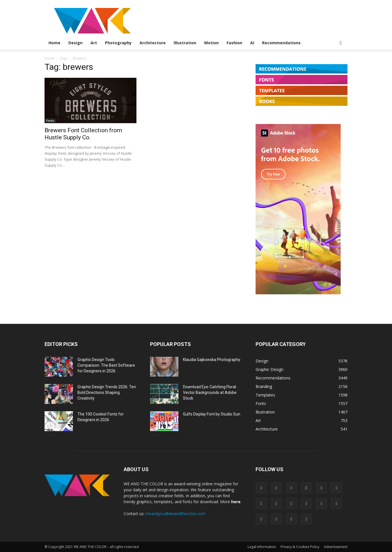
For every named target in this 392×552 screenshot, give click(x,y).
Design (75, 43)
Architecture (153, 43)
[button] (341, 43)
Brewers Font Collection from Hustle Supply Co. (83, 134)
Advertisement (336, 547)
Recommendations (281, 43)
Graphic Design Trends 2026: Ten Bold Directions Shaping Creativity (107, 393)
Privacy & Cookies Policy (300, 547)
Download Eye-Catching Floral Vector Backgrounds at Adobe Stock (210, 393)
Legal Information (262, 547)
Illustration (185, 43)
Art (94, 43)
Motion (211, 43)
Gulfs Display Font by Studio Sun (212, 414)
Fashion (234, 43)
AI (252, 43)
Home (54, 43)
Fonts (50, 121)
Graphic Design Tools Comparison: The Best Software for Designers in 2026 (106, 365)
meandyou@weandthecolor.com (175, 514)
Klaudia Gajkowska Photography (212, 360)
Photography (118, 43)
